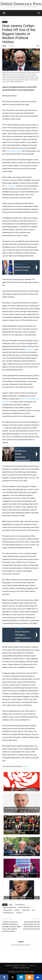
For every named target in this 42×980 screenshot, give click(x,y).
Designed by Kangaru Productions (16, 965)
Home (4, 18)
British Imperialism (24, 907)
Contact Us (32, 965)
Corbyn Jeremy (8, 910)
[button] (4, 13)
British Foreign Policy (9, 907)
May (34, 910)
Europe (10, 18)
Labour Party (26, 910)
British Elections (20, 905)
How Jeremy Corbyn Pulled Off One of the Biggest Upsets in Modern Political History (19, 34)
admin (4, 46)
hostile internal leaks (13, 151)
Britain (11, 905)
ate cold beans (10, 186)
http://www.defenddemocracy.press (21, 945)
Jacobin (25, 766)
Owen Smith (30, 349)
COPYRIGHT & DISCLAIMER (21, 968)
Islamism (17, 910)
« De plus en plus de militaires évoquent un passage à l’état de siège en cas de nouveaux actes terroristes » (11, 927)
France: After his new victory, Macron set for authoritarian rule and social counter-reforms (31, 925)
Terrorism (19, 913)
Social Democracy (8, 913)
